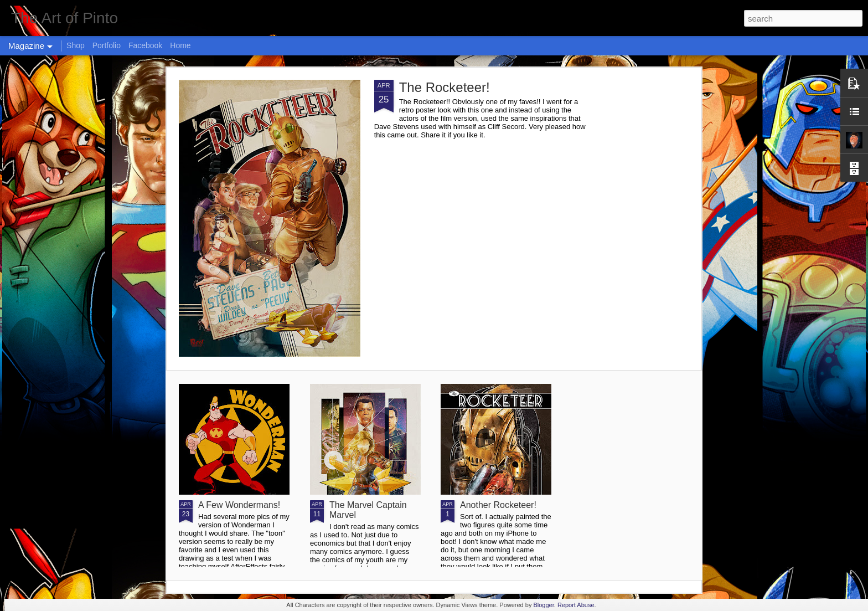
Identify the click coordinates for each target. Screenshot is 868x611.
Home (180, 45)
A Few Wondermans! (239, 505)
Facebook (145, 45)
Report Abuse (576, 605)
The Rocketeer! (445, 87)
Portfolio (107, 45)
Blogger (543, 605)
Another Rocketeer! (498, 505)
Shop (76, 45)
